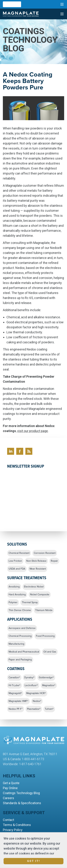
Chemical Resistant (19, 553)
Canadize (14, 678)
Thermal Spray (30, 602)
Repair (54, 561)
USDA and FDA (17, 569)
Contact (8, 820)
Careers (8, 798)
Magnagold (15, 693)
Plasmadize (34, 709)
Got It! (34, 861)
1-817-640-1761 (30, 764)
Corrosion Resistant (45, 553)
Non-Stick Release (36, 561)
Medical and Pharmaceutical (24, 652)
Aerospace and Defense (22, 628)
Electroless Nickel (34, 587)
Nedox (37, 701)
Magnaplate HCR (36, 693)
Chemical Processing (20, 636)
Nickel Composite (40, 595)
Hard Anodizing (17, 595)
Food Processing (45, 636)
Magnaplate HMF (18, 701)
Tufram (49, 709)
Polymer (13, 602)
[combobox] (12, 4)
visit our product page (33, 431)
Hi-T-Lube (14, 685)
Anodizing (14, 587)
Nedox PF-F (16, 709)
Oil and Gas (50, 652)
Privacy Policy (13, 830)
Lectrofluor (31, 685)
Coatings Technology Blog (21, 793)
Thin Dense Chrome (20, 610)
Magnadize (49, 685)
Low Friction (15, 561)
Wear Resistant (38, 569)
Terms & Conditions (17, 825)
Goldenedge (46, 678)
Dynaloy (29, 678)
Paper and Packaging (20, 660)
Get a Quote (11, 783)
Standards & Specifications (22, 803)
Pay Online (10, 788)
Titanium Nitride (44, 610)
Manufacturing (16, 644)
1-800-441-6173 (33, 759)
